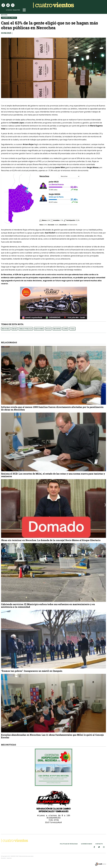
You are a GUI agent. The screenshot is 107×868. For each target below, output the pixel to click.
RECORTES (57, 329)
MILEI (15, 329)
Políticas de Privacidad (69, 844)
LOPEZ (65, 329)
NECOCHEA (6, 329)
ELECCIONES (39, 329)
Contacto (99, 844)
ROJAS (48, 329)
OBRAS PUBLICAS (26, 329)
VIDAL (73, 329)
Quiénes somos (86, 844)
